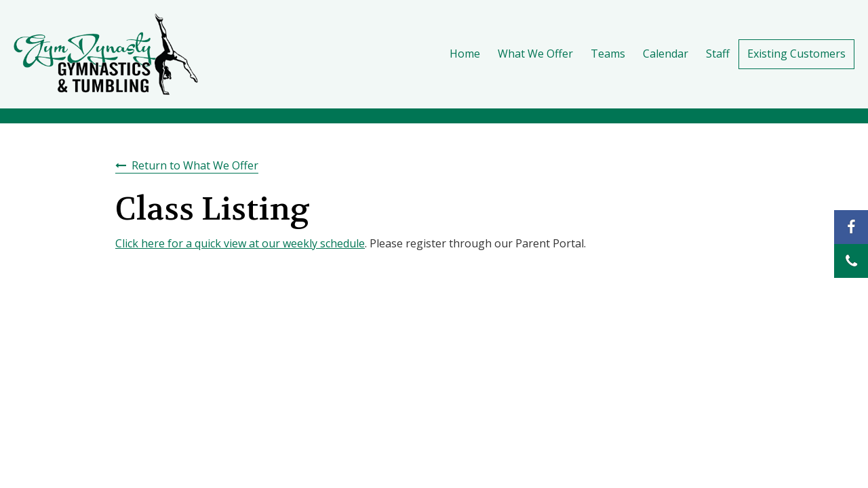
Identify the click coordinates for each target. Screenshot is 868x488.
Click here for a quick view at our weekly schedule (240, 243)
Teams (608, 54)
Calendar (666, 54)
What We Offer (535, 54)
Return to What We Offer (195, 165)
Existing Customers (796, 54)
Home (465, 54)
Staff (718, 54)
